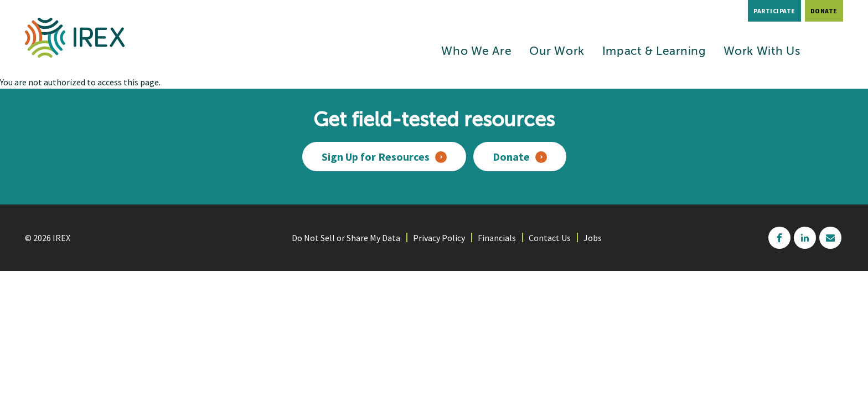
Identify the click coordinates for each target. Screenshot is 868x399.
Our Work (557, 52)
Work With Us (762, 52)
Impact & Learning (654, 52)
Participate (774, 11)
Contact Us (550, 238)
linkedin (805, 238)
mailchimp (830, 238)
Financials (497, 238)
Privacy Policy (439, 238)
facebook (779, 238)
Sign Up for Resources (376, 157)
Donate (824, 11)
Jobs (593, 238)
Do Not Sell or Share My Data (346, 238)
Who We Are (476, 52)
